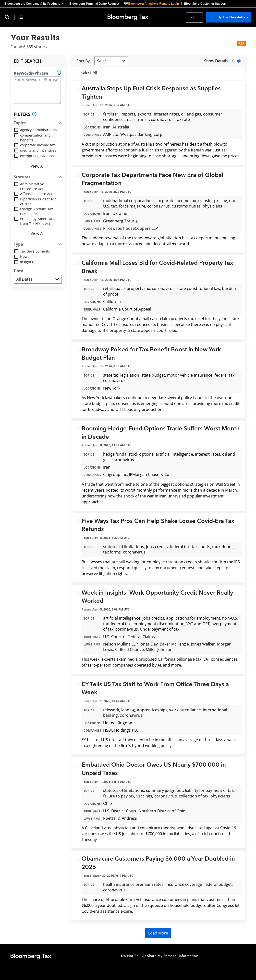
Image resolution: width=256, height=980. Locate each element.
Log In (194, 17)
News (25, 257)
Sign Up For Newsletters (229, 17)
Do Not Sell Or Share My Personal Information (160, 956)
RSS (241, 43)
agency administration (38, 130)
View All (38, 166)
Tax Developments (35, 251)
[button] (36, 4)
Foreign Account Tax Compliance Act (37, 211)
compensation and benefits (35, 138)
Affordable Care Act (36, 194)
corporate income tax (37, 145)
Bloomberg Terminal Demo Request (94, 4)
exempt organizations (38, 156)
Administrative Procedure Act (32, 186)
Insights (27, 262)
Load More (158, 933)
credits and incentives (38, 150)
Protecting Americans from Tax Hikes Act (38, 221)
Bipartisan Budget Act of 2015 (38, 202)
